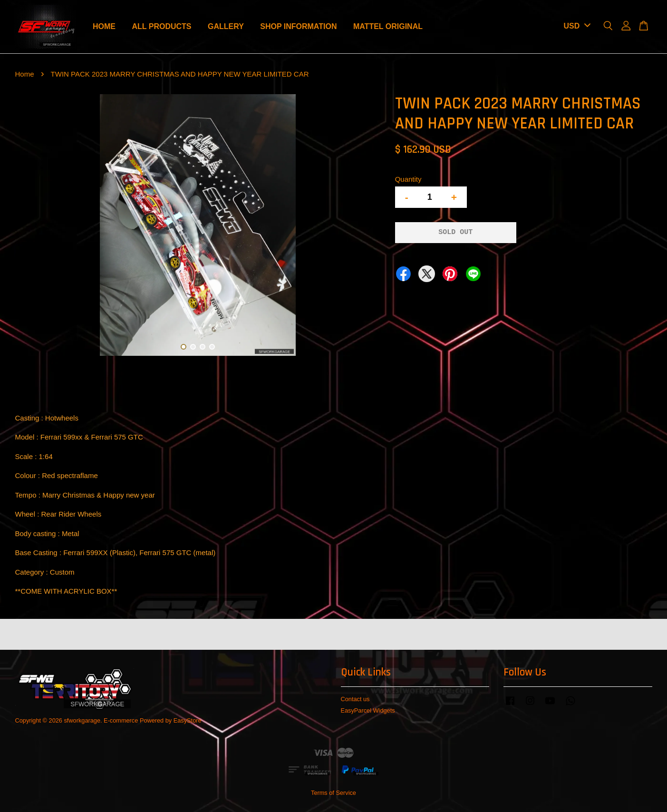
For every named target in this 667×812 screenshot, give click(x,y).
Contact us (355, 699)
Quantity (408, 179)
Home (25, 74)
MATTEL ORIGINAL (388, 26)
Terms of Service (333, 793)
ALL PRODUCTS (161, 26)
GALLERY (226, 26)
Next (368, 227)
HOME (104, 26)
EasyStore (188, 720)
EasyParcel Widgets (368, 710)
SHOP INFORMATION (298, 26)
